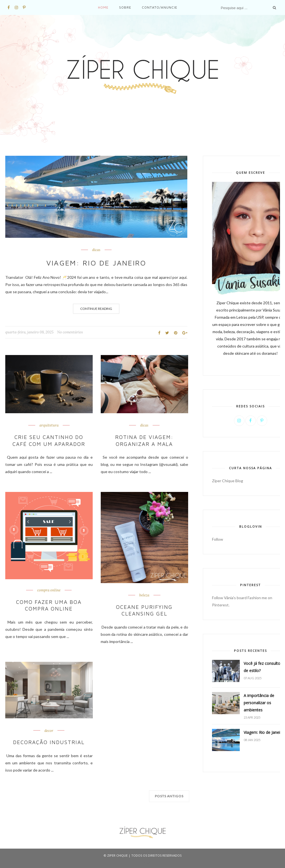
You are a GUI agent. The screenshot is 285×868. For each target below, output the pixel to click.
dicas (96, 250)
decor (49, 729)
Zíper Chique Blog (228, 481)
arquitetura (49, 425)
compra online (49, 590)
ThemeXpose (142, 861)
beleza (144, 595)
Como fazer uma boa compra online (49, 604)
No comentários (70, 332)
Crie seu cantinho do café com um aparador (49, 440)
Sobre (125, 7)
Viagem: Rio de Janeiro (96, 263)
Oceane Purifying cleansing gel (144, 609)
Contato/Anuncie (159, 7)
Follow (218, 539)
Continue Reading (96, 309)
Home (103, 7)
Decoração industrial (49, 741)
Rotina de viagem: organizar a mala (144, 440)
